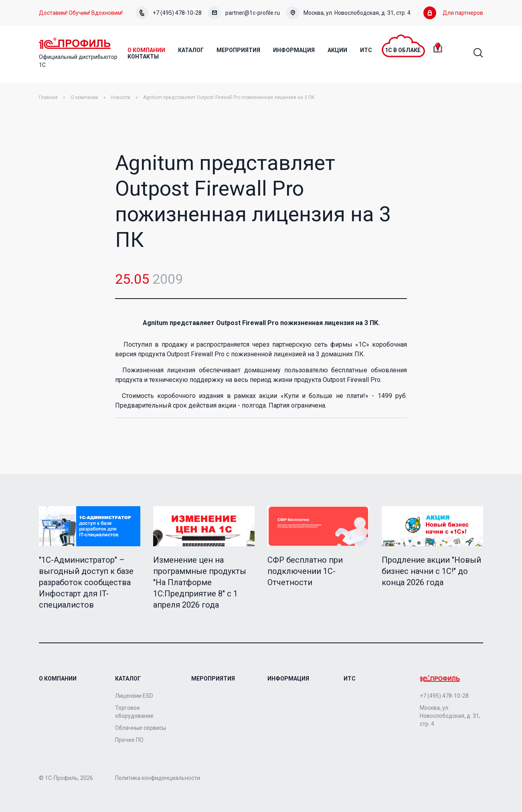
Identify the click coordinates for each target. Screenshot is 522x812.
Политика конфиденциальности (158, 778)
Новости (121, 97)
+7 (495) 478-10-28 (169, 13)
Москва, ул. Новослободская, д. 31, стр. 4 (348, 13)
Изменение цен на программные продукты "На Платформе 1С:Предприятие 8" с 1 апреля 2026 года (200, 582)
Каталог (128, 679)
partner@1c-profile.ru (244, 13)
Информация (288, 679)
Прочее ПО (129, 740)
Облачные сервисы (141, 728)
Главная (48, 97)
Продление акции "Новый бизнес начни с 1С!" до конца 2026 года (431, 571)
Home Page (75, 43)
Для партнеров (453, 13)
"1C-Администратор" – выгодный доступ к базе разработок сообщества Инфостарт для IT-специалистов (86, 582)
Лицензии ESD (134, 696)
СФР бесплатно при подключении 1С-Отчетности (305, 571)
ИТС (350, 679)
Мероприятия (213, 679)
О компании (84, 97)
